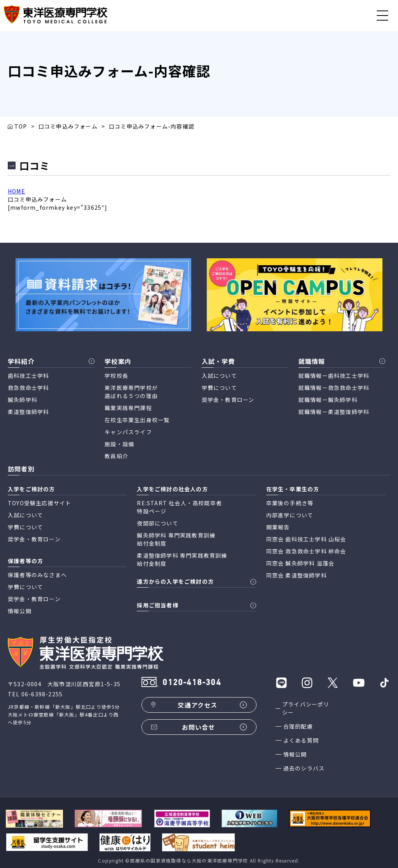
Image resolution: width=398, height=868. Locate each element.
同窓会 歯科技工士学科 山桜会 (306, 539)
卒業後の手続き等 (290, 503)
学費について (219, 388)
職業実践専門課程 (128, 408)
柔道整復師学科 (28, 412)
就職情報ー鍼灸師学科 (328, 400)
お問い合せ (199, 727)
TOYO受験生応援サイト (39, 503)
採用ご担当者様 (157, 605)
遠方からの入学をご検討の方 (175, 581)
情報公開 (295, 754)
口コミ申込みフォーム (68, 126)
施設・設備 (119, 444)
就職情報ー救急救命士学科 (334, 388)
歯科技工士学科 (28, 376)
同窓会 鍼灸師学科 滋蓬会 (300, 563)
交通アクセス (197, 705)
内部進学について (290, 515)
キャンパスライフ (128, 432)
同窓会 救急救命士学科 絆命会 (306, 551)
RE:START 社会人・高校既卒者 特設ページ (179, 507)
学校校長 (116, 376)
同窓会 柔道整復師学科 (297, 575)
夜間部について (157, 523)
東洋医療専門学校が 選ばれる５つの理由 (131, 392)
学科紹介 (21, 361)
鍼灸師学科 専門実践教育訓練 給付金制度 (176, 539)
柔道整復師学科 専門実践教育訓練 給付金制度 (182, 559)
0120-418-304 (192, 683)
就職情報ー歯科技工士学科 (334, 376)
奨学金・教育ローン (228, 400)
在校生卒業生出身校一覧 (137, 420)
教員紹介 (116, 456)
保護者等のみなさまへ (37, 575)
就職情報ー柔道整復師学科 (334, 412)
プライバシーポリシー (306, 708)
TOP (21, 126)
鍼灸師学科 (23, 400)
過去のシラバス (304, 768)
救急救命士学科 (28, 388)
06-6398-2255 (42, 694)
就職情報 (312, 361)
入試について (219, 376)
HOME (17, 191)
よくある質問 (301, 740)
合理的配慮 (298, 726)
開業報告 (278, 527)
